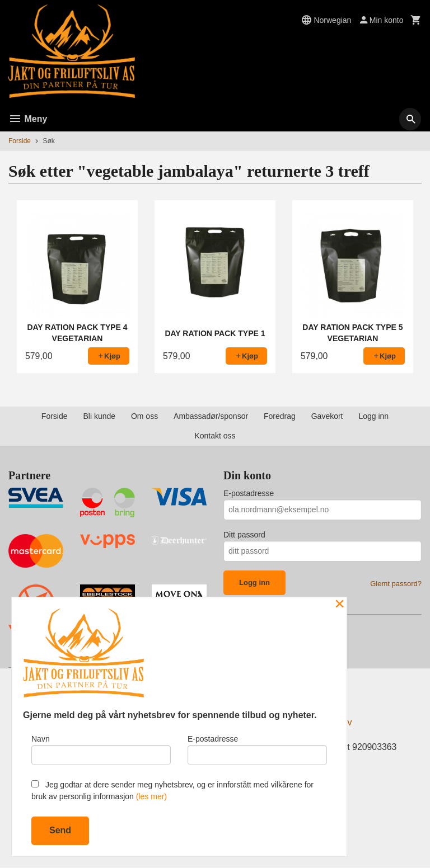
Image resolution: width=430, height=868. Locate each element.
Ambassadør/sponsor (211, 416)
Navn (101, 749)
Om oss (144, 416)
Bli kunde (99, 416)
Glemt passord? (396, 584)
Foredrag (280, 416)
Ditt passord (244, 535)
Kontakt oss (215, 436)
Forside (20, 141)
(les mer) (151, 796)
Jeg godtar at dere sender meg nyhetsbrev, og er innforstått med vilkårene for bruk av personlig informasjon (172, 791)
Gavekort (327, 416)
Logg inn (373, 416)
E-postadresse (249, 493)
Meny (28, 119)
